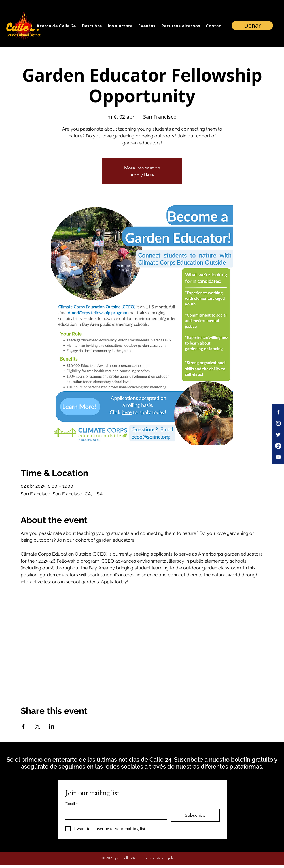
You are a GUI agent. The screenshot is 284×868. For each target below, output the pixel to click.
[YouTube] (278, 457)
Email (72, 804)
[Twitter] (278, 435)
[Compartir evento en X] (38, 726)
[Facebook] (278, 412)
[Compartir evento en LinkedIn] (52, 726)
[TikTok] (278, 446)
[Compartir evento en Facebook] (23, 726)
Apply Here (142, 175)
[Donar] (252, 26)
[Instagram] (278, 423)
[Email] (114, 814)
